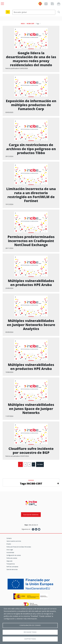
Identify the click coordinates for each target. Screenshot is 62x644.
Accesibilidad (10, 552)
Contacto (9, 538)
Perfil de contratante (12, 567)
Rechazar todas (30, 632)
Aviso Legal (10, 550)
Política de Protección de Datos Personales (19, 547)
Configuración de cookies (14, 555)
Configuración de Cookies (30, 625)
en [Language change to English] (8, 12)
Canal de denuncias (12, 569)
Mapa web (9, 561)
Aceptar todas (30, 639)
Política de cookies (12, 558)
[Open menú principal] (2, 3)
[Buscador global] (34, 12)
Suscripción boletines (31, 515)
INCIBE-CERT (30, 24)
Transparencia (11, 564)
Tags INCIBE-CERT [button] (31, 483)
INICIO (23, 24)
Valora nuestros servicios (14, 541)
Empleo (9, 544)
